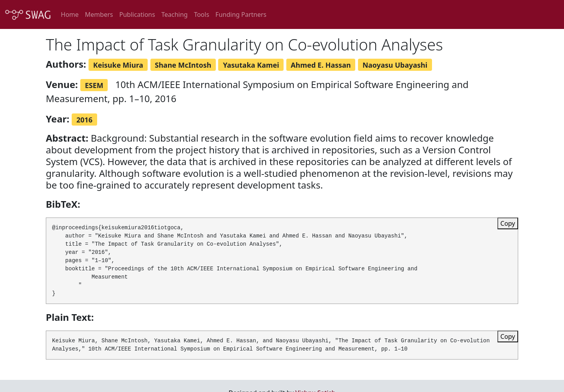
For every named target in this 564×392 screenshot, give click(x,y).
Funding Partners (241, 14)
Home (70, 14)
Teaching (174, 14)
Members (99, 14)
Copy (508, 223)
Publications (137, 14)
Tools (202, 14)
